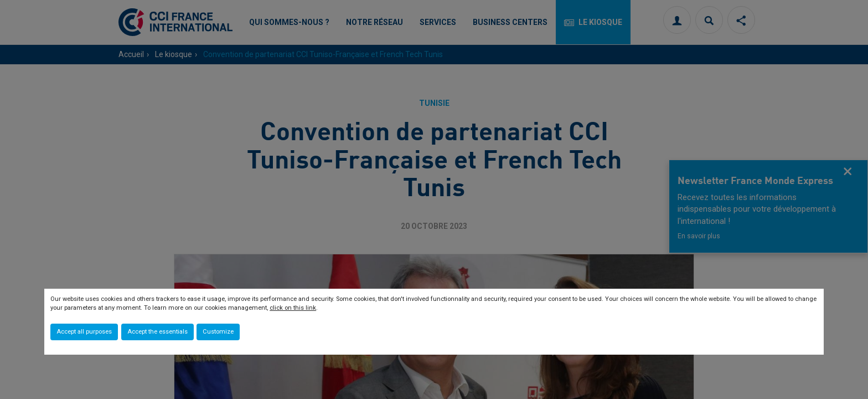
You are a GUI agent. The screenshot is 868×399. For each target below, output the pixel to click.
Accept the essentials (157, 332)
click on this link (293, 308)
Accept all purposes (84, 332)
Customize (218, 332)
